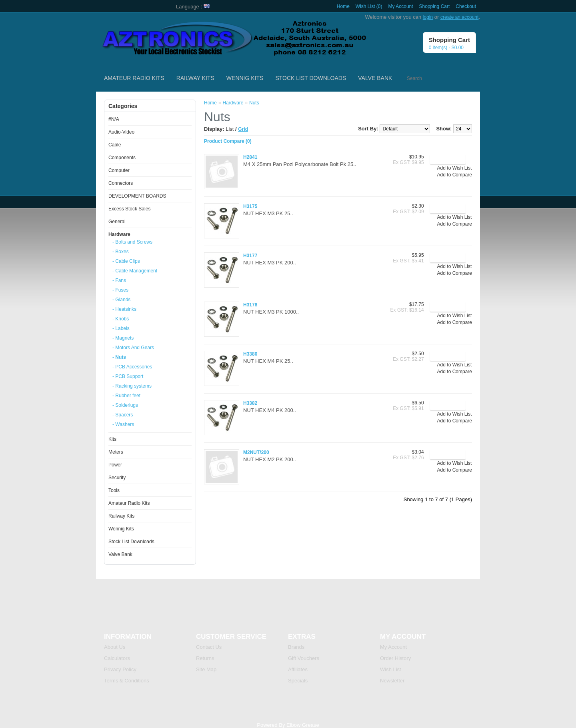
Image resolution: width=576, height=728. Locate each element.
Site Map (206, 669)
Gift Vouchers (304, 658)
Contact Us (209, 647)
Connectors (121, 183)
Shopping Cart (435, 6)
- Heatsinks (124, 309)
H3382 (250, 403)
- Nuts (119, 357)
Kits (112, 439)
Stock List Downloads (311, 78)
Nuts (254, 103)
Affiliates (298, 669)
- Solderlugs (125, 405)
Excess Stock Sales (129, 209)
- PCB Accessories (132, 367)
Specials (298, 681)
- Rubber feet (126, 396)
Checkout (466, 6)
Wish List (391, 669)
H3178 (250, 305)
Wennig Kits (245, 78)
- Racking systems (132, 386)
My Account (401, 6)
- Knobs (121, 319)
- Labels (121, 328)
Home (343, 6)
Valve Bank (375, 78)
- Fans (119, 280)
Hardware (119, 234)
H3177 (250, 256)
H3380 (250, 354)
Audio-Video (121, 132)
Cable (115, 145)
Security (117, 478)
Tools (114, 490)
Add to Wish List (455, 168)
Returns (205, 658)
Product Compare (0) (228, 141)
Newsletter (392, 681)
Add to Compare (455, 175)
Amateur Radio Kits (134, 78)
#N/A (114, 119)
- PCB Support (128, 376)
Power (115, 465)
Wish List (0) (369, 6)
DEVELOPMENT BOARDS (137, 196)
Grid (243, 129)
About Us (115, 647)
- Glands (121, 300)
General (117, 222)
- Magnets (123, 338)
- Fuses (120, 290)
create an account (459, 17)
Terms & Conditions (127, 681)
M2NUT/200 (256, 452)
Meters (116, 452)
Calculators (117, 658)
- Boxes (121, 252)
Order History (395, 658)
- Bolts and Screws (132, 242)
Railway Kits (195, 78)
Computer (119, 170)
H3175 (250, 206)
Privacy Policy (120, 669)
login (428, 17)
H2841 (250, 157)
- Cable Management (135, 271)
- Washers (123, 424)
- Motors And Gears (133, 348)
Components (122, 158)
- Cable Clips (126, 261)
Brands (296, 647)
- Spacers (123, 415)
